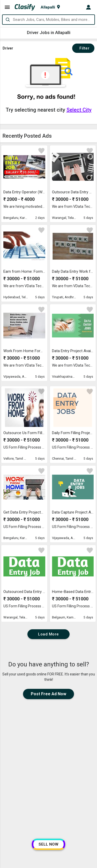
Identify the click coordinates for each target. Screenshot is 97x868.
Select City (79, 110)
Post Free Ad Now (48, 694)
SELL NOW (48, 844)
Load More (48, 634)
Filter (83, 48)
